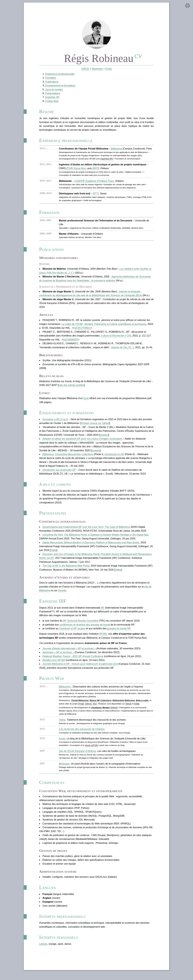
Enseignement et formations (60, 86)
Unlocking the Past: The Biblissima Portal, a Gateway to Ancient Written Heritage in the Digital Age (95, 539)
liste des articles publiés (71, 388)
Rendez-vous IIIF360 (53, 665)
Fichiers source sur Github (95, 426)
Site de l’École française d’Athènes (77, 757)
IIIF (103, 612)
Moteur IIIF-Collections (100, 706)
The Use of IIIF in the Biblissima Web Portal (66, 570)
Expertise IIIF (52, 98)
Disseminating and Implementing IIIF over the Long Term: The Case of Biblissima (86, 531)
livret (86, 401)
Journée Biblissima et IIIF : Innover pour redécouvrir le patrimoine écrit (80, 669)
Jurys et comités (54, 90)
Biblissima (116, 150)
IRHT (95, 170)
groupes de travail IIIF (119, 633)
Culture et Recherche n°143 (116, 338)
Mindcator (64, 769)
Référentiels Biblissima (124, 706)
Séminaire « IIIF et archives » (58, 657)
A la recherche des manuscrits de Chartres (82, 735)
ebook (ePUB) (91, 751)
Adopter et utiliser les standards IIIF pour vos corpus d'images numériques (82, 442)
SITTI (96, 195)
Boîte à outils (142, 706)
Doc (94, 709)
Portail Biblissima (80, 706)
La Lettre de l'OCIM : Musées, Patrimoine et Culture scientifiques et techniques (104, 326)
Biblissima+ (65, 692)
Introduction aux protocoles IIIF (59, 473)
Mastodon (97, 69)
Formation (50, 79)
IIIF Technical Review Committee (80, 625)
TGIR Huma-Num (76, 170)
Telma (62, 725)
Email (109, 69)
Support (104, 438)
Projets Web (51, 102)
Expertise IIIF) (107, 160)
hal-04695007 (70, 342)
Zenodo (62, 595)
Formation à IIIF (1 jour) (55, 423)
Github (128, 709)
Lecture (43, 951)
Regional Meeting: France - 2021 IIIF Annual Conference (73, 661)
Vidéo (53, 554)
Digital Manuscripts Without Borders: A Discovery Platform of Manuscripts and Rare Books (91, 547)
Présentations (52, 94)
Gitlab (137, 709)
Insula (62, 744)
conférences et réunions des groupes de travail (85, 629)
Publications (51, 82)
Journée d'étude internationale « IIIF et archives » (69, 653)
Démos (88, 709)
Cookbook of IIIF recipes (72, 633)
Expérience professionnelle (60, 75)
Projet (81, 709)
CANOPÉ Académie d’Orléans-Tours (94, 183)
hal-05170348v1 (82, 330)
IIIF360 (103, 639)
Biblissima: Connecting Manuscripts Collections (68, 458)
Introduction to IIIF (115, 458)
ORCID (85, 69)
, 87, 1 (123, 350)
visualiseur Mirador (100, 713)
